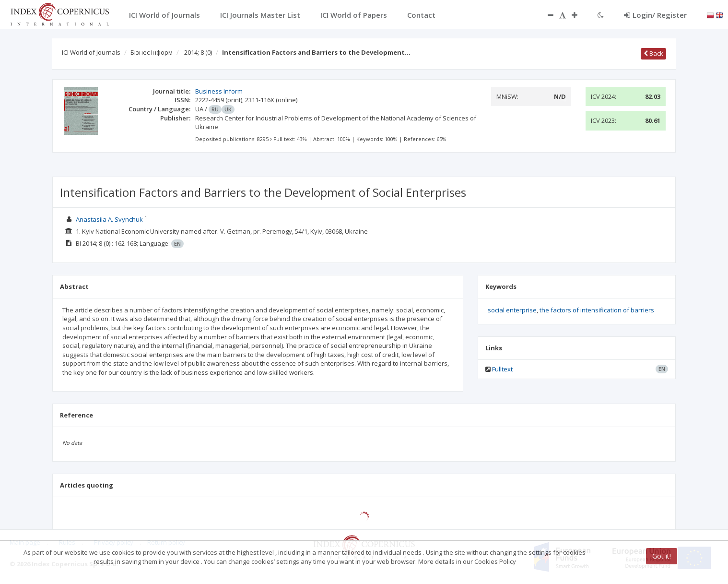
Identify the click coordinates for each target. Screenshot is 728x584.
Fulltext (502, 369)
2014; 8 (198, 52)
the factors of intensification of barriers (597, 310)
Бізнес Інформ (152, 52)
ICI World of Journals (91, 52)
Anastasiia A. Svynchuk (109, 219)
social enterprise (512, 310)
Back (653, 53)
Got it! (662, 556)
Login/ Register (655, 15)
